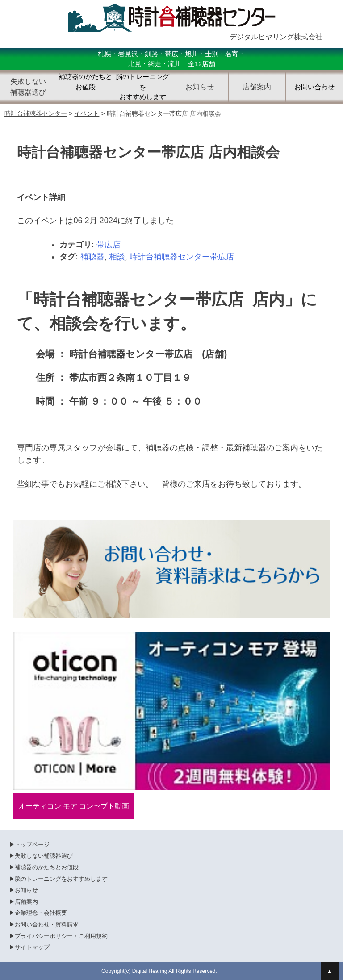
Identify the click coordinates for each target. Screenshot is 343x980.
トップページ (32, 844)
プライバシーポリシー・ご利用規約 (61, 936)
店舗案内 (26, 902)
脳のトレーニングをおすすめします (142, 87)
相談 (117, 257)
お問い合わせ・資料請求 (47, 924)
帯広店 (109, 245)
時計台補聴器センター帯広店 (182, 257)
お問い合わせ (314, 87)
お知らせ (26, 890)
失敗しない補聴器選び (44, 856)
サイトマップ (32, 947)
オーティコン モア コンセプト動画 (74, 806)
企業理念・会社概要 (41, 913)
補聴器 (92, 257)
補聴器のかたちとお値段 (85, 82)
